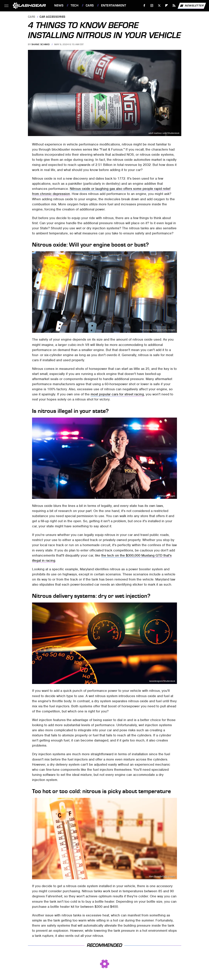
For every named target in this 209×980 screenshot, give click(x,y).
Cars (90, 5)
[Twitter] (159, 6)
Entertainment (114, 5)
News (59, 5)
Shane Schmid (41, 44)
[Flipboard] (167, 6)
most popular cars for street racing (117, 394)
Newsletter (192, 6)
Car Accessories (52, 17)
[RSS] (174, 6)
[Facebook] (144, 6)
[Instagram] (152, 6)
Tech (75, 5)
